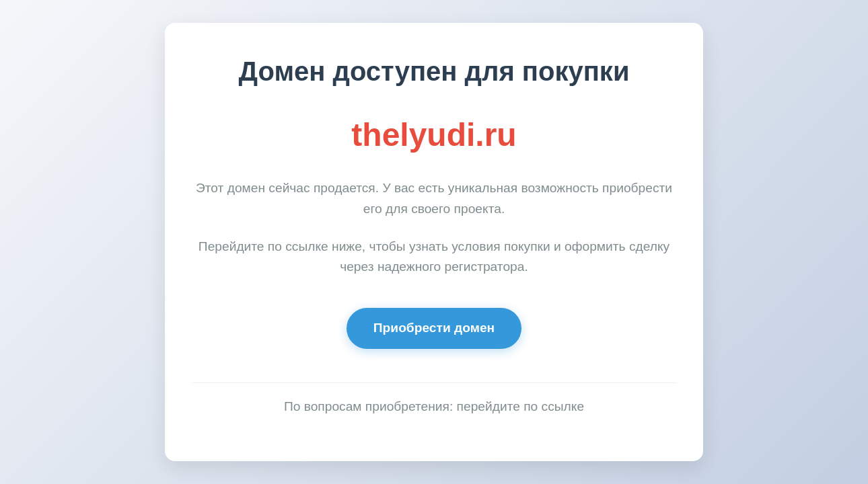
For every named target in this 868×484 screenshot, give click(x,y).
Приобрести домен (434, 328)
